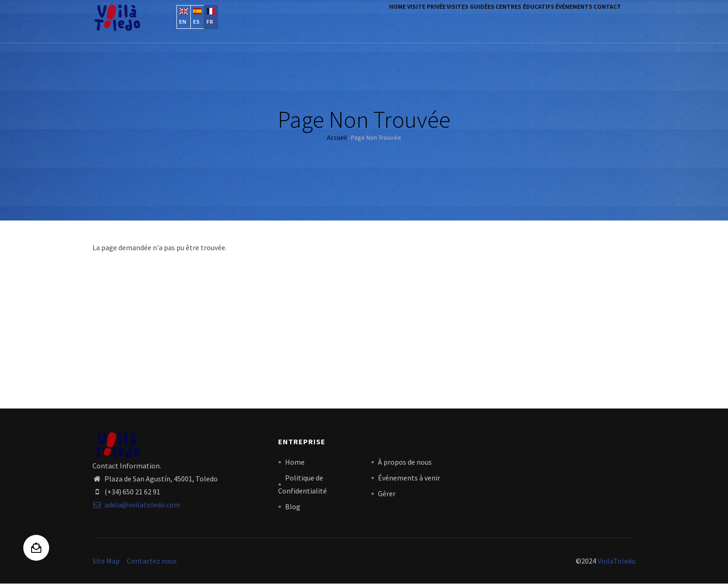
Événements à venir (409, 478)
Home (340, 19)
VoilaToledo (617, 561)
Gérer (387, 493)
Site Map (106, 561)
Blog (293, 506)
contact (602, 19)
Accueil (337, 137)
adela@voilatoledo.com (136, 505)
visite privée (379, 19)
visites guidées (434, 19)
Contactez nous (152, 561)
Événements (558, 19)
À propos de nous (405, 462)
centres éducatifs (499, 19)
